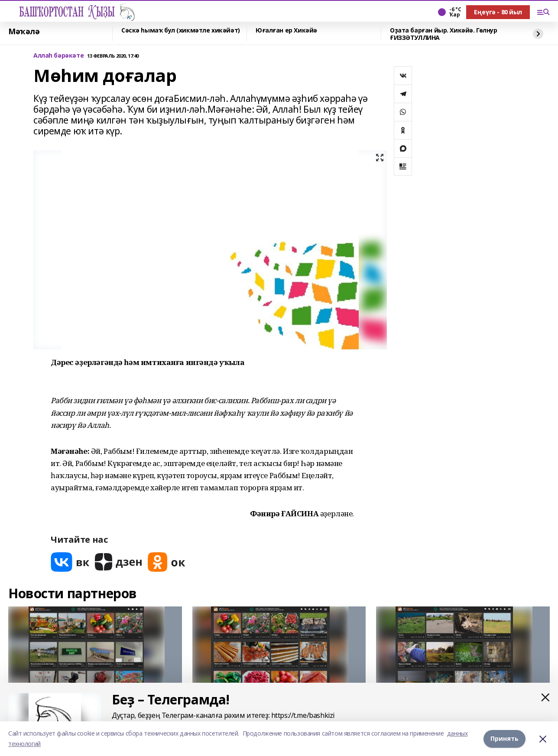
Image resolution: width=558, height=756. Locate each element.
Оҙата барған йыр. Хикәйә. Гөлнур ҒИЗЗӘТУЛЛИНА (444, 34)
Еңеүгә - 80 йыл (498, 12)
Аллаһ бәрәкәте (58, 56)
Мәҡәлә (24, 32)
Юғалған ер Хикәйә (286, 31)
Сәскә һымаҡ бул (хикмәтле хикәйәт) (181, 31)
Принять (504, 738)
